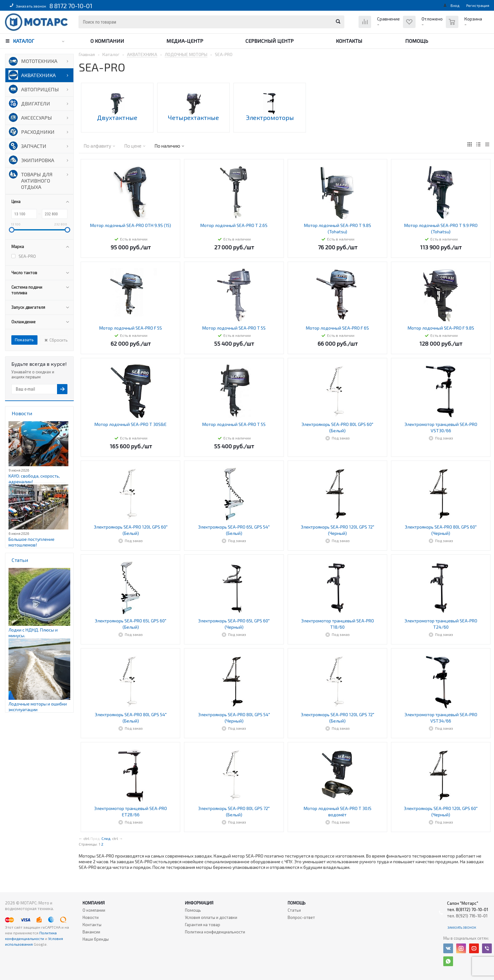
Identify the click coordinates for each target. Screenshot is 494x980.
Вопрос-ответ (301, 917)
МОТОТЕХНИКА (39, 61)
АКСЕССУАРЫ (37, 118)
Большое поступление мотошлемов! (32, 542)
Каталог (24, 41)
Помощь (417, 41)
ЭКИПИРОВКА (38, 160)
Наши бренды (96, 939)
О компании (107, 41)
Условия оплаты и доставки (211, 917)
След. (106, 838)
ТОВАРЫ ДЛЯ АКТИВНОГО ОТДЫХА (37, 181)
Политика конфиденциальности (215, 932)
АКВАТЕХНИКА (38, 75)
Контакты (349, 41)
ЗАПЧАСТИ (34, 146)
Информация (199, 903)
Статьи (294, 910)
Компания (94, 903)
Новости (91, 917)
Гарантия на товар (203, 925)
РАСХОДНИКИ (38, 132)
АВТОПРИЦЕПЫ (40, 89)
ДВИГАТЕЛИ (36, 103)
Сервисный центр (270, 41)
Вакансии (91, 932)
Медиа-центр (185, 41)
